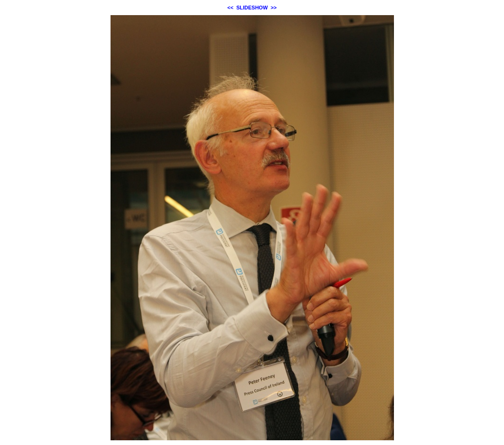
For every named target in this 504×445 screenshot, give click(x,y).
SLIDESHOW (252, 8)
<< (230, 8)
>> (274, 8)
